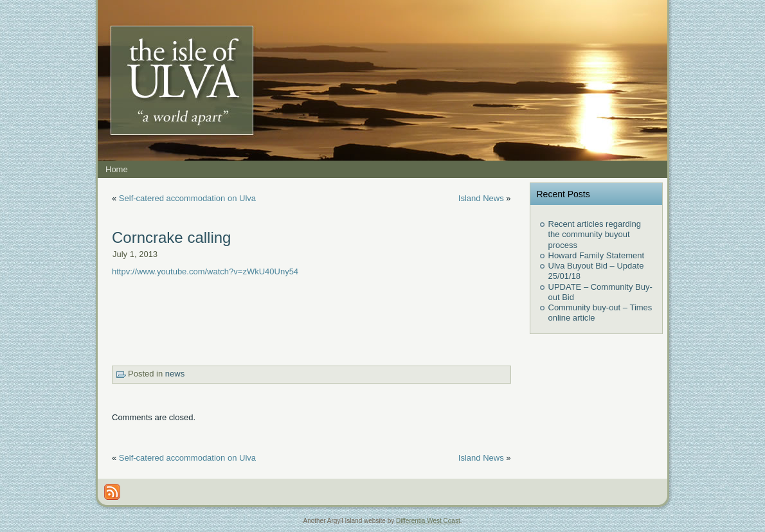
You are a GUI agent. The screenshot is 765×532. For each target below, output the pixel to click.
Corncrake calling (171, 237)
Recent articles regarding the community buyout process (595, 235)
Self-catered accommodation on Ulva (187, 198)
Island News (481, 198)
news (175, 374)
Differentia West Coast (428, 521)
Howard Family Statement (597, 255)
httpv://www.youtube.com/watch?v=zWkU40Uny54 (205, 271)
